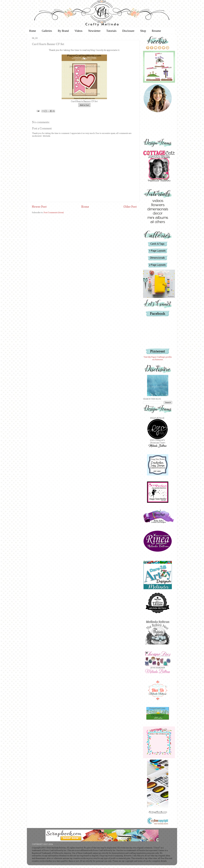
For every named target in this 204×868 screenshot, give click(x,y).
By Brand (63, 31)
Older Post (130, 207)
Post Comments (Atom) (54, 212)
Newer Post (39, 207)
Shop (143, 31)
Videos (78, 31)
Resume (156, 31)
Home (33, 31)
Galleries (47, 31)
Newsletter (94, 31)
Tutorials (111, 31)
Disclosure (128, 31)
